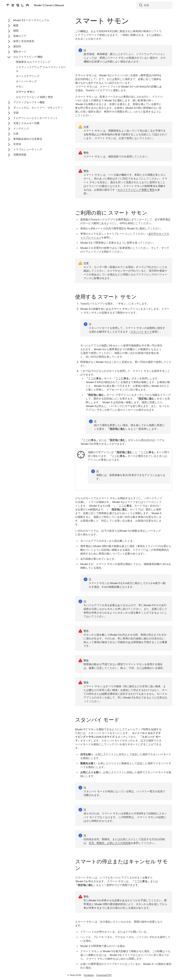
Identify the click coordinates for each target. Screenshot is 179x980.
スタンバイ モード (141, 332)
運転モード (20, 52)
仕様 (16, 134)
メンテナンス (21, 128)
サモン (20, 87)
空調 (16, 113)
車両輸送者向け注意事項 (28, 139)
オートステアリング (28, 76)
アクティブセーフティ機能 (29, 102)
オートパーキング (26, 81)
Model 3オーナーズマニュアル (31, 20)
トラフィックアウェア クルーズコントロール (41, 69)
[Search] (155, 5)
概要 (16, 25)
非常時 (17, 144)
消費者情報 (20, 155)
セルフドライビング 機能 (28, 57)
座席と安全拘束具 (24, 41)
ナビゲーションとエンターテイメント (36, 118)
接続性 (17, 46)
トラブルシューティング (28, 149)
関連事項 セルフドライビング (33, 62)
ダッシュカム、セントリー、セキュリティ (38, 107)
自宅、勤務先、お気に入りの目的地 (110, 844)
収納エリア (20, 36)
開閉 (16, 31)
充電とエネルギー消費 (26, 123)
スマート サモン (25, 92)
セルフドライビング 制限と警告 (136, 190)
